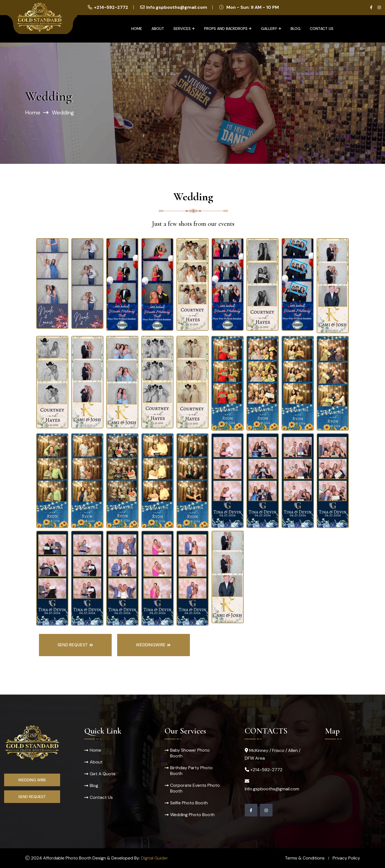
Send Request (32, 797)
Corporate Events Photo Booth (195, 788)
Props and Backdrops (226, 29)
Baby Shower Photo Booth (190, 753)
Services (182, 29)
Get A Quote (103, 774)
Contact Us (322, 29)
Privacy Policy (346, 858)
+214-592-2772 (111, 7)
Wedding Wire (32, 780)
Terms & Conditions (305, 858)
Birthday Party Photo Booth (191, 771)
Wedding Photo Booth (192, 815)
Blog (296, 29)
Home (137, 29)
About (158, 29)
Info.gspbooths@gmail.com (177, 7)
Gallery (269, 29)
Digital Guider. (155, 858)
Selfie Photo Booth (189, 803)
